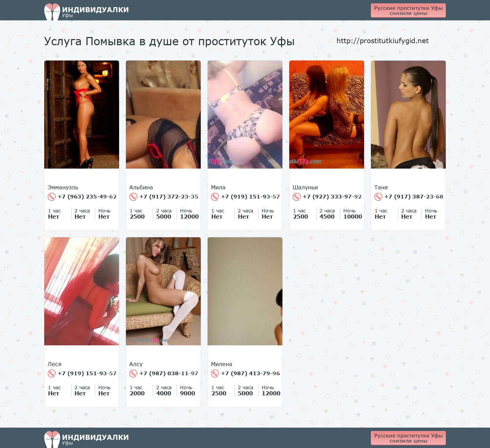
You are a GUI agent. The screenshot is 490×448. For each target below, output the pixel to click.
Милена (222, 364)
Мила (218, 187)
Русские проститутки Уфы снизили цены (409, 10)
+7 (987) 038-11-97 (164, 374)
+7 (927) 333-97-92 (327, 197)
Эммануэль (63, 187)
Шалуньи (305, 187)
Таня (381, 187)
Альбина (141, 187)
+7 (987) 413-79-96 (246, 374)
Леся (55, 364)
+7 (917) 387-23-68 (409, 197)
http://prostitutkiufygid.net (383, 40)
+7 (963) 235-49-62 (82, 197)
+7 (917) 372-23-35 (164, 197)
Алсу (136, 364)
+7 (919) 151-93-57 (246, 197)
